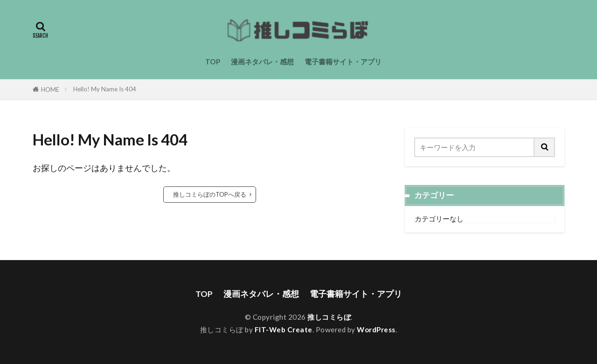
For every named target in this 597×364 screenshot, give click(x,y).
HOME (50, 89)
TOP (213, 62)
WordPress (376, 330)
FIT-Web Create (284, 330)
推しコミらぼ (329, 317)
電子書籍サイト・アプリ (343, 62)
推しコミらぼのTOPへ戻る (210, 194)
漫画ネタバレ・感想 (262, 62)
